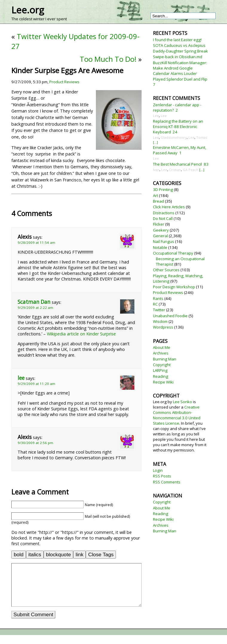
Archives (161, 353)
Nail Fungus (164, 241)
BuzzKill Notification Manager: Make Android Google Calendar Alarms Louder (180, 68)
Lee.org (28, 10)
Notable (160, 247)
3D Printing (163, 189)
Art (155, 195)
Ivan (156, 170)
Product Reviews (64, 82)
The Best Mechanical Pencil (177, 164)
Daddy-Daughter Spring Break (180, 51)
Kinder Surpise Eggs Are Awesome (67, 70)
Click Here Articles (169, 207)
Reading (161, 376)
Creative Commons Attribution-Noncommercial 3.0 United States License (177, 415)
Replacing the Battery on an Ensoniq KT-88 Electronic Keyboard (178, 127)
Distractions (164, 213)
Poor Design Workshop (174, 287)
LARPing (160, 370)
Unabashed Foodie (170, 316)
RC (155, 304)
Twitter (159, 310)
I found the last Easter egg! (177, 40)
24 (175, 132)
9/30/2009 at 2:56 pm (35, 443)
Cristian (175, 170)
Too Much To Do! (108, 59)
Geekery (161, 230)
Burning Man (165, 359)
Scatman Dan (34, 302)
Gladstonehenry (174, 137)
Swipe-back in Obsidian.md (178, 57)
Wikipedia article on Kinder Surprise (81, 334)
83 (206, 164)
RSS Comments (167, 482)
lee (21, 378)
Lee (156, 116)
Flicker (159, 224)
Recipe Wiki (163, 382)
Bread (158, 201)
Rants (158, 298)
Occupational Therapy (173, 253)
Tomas (202, 137)
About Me (162, 347)
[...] (155, 142)
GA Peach (191, 170)
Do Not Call (163, 218)
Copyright (162, 365)
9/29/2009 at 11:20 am (36, 384)
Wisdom (160, 321)
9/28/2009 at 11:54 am (36, 242)
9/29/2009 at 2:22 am (35, 308)
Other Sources (166, 270)
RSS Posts (162, 476)
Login (158, 470)
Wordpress (163, 327)
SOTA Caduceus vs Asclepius (179, 45)
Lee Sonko (182, 402)
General (160, 236)
